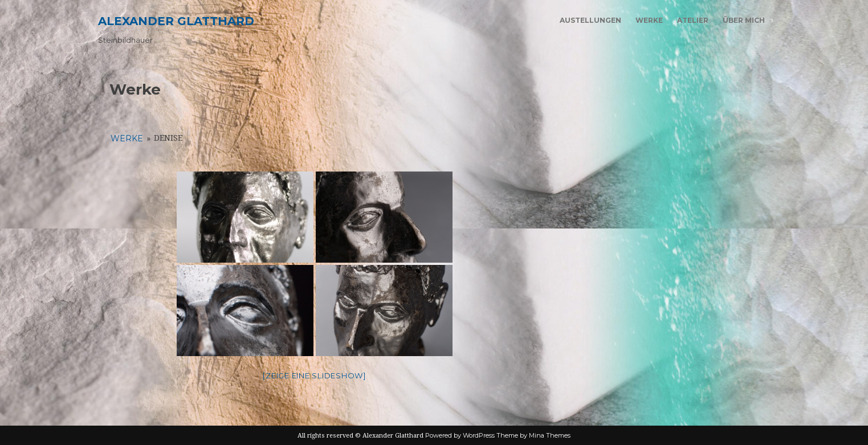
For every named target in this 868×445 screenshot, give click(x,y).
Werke (649, 20)
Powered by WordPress (460, 435)
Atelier (693, 20)
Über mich (744, 20)
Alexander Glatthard (176, 21)
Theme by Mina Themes (533, 435)
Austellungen (590, 20)
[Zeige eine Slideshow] (314, 375)
